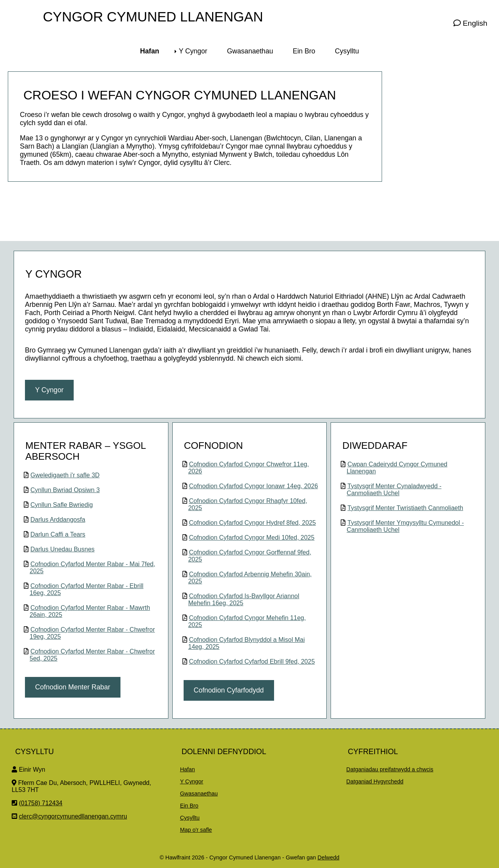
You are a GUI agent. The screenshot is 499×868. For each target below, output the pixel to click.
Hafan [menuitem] (150, 51)
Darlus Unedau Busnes (63, 549)
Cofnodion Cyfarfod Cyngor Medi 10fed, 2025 (252, 538)
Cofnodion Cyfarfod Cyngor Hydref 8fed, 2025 (253, 523)
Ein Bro (189, 806)
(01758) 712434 (41, 803)
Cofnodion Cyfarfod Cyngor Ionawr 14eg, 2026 (254, 486)
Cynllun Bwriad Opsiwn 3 (65, 490)
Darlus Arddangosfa (58, 520)
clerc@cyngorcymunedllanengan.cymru (73, 816)
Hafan (188, 769)
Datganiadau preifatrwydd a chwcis (390, 769)
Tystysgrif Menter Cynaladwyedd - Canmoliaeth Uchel (394, 490)
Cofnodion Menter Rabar (73, 687)
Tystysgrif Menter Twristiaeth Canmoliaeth (405, 508)
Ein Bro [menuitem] (304, 51)
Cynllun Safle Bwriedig (62, 505)
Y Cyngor (49, 390)
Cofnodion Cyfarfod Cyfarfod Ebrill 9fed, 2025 (252, 662)
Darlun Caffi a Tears (58, 534)
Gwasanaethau (199, 794)
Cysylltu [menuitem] (347, 51)
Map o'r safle (196, 830)
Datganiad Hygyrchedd (375, 781)
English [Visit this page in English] (470, 23)
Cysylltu (190, 818)
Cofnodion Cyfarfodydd (229, 690)
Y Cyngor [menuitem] (193, 51)
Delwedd (328, 857)
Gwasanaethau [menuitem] (250, 51)
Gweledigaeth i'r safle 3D (65, 475)
